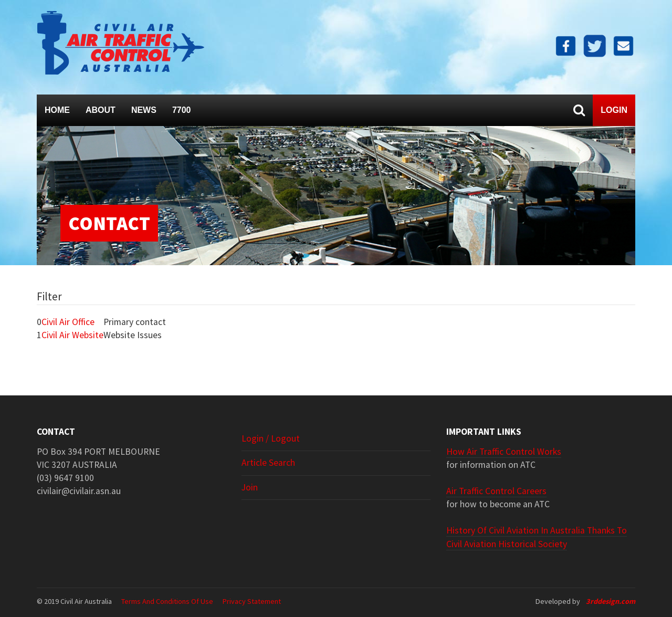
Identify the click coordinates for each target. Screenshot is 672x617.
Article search (268, 463)
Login (614, 110)
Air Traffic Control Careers (496, 491)
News (144, 110)
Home (57, 110)
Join (250, 487)
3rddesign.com (611, 601)
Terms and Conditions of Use (167, 601)
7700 (182, 110)
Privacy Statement (252, 601)
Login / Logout (271, 438)
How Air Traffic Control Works (504, 452)
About (101, 110)
